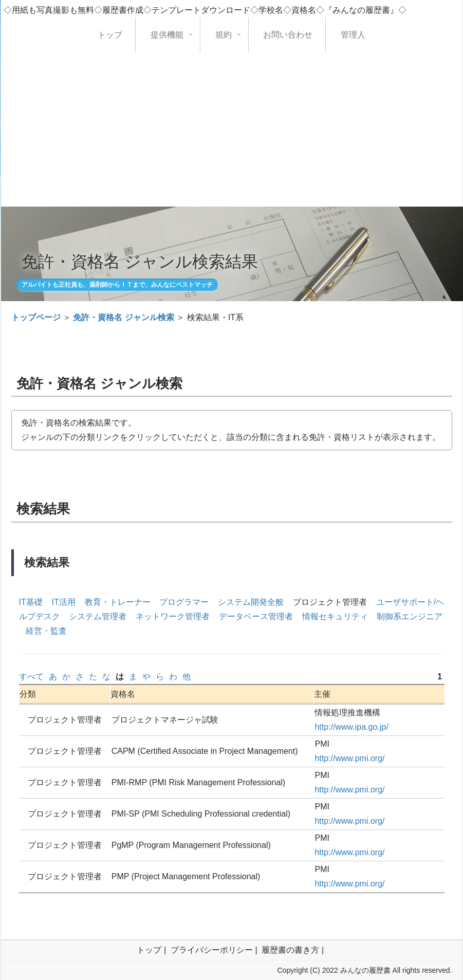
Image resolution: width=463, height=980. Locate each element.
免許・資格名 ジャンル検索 (123, 317)
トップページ (36, 317)
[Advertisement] (232, 130)
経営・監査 (46, 631)
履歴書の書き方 (290, 950)
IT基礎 (31, 602)
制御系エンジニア (410, 616)
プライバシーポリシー (212, 950)
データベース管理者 (256, 616)
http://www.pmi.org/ (349, 758)
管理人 (353, 35)
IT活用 (64, 602)
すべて (31, 677)
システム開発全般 (251, 602)
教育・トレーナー (118, 602)
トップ (110, 35)
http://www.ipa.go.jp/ (351, 727)
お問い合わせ (288, 35)
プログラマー (184, 602)
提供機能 (167, 35)
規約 (224, 35)
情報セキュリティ (335, 616)
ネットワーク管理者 (173, 616)
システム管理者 (98, 616)
